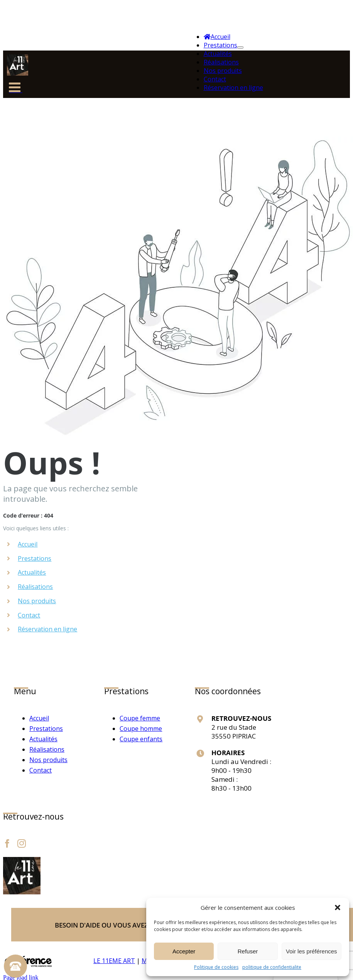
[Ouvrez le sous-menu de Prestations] (240, 47)
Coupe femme (140, 718)
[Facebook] (7, 843)
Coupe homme (141, 729)
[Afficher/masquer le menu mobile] (16, 90)
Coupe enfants (141, 739)
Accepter (184, 951)
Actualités (32, 572)
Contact (29, 615)
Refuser (248, 951)
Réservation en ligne (47, 629)
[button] (338, 907)
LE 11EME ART (114, 961)
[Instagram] (22, 843)
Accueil (28, 544)
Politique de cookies (216, 967)
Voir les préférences (312, 951)
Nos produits (37, 601)
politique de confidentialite (272, 967)
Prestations (35, 558)
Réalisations (35, 587)
